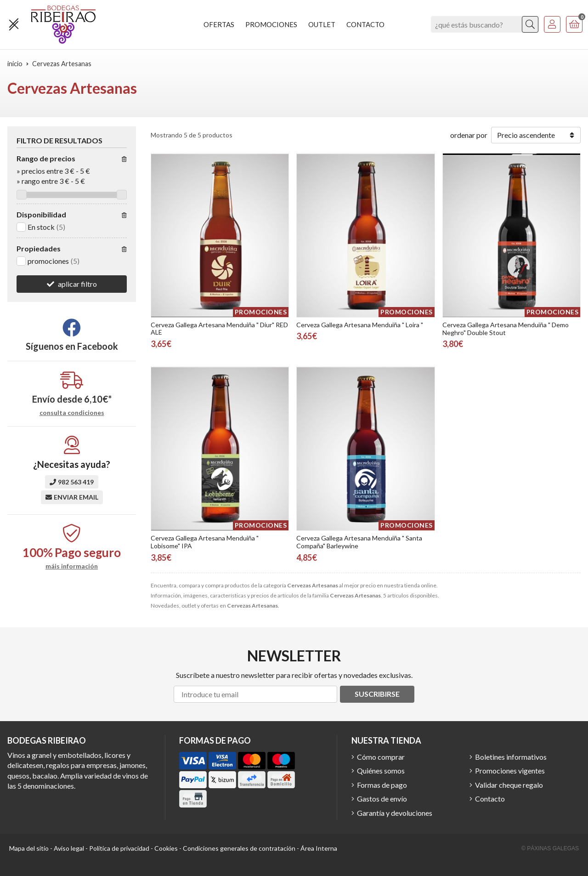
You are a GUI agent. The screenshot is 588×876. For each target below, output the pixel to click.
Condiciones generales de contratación (239, 848)
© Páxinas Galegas (550, 848)
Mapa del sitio (29, 848)
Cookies (166, 848)
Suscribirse (377, 694)
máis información (72, 566)
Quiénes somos (381, 771)
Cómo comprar (381, 757)
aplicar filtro (77, 284)
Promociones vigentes (510, 771)
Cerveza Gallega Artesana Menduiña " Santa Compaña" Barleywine (359, 542)
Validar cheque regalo (509, 785)
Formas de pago (382, 785)
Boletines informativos (511, 757)
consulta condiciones (72, 413)
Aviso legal (69, 848)
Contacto (490, 799)
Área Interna (319, 848)
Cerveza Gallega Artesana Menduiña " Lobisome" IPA (205, 542)
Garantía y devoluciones (395, 813)
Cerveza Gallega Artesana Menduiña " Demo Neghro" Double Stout (506, 329)
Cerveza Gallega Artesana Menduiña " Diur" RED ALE (219, 329)
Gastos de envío (382, 799)
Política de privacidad (119, 848)
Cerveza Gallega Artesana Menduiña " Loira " (360, 325)
